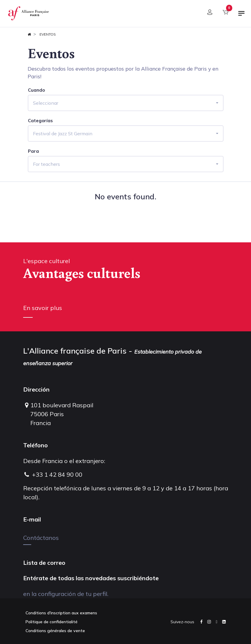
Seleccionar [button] (46, 103)
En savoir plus (43, 308)
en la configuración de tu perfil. (66, 594)
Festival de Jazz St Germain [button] (63, 133)
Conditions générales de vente (55, 631)
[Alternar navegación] (241, 16)
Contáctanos (41, 538)
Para (33, 151)
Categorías (40, 121)
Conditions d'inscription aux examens (61, 613)
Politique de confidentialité (52, 622)
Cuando (36, 90)
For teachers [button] (46, 164)
